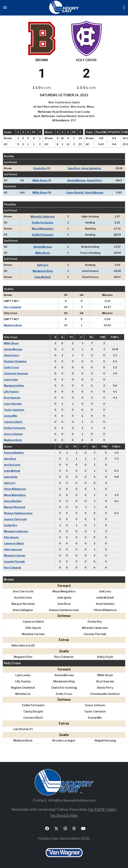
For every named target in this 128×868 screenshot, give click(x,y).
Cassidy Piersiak (14, 561)
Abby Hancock (13, 549)
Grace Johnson (13, 434)
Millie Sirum (40, 180)
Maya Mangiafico (43, 229)
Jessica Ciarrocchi (15, 519)
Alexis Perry (94, 180)
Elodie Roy (40, 168)
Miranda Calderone (43, 216)
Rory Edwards (13, 307)
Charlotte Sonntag (16, 373)
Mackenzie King (43, 271)
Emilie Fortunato (43, 223)
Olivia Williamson (15, 489)
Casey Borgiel (75, 192)
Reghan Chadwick (15, 361)
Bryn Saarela (12, 398)
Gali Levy (43, 265)
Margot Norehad (15, 507)
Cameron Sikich (14, 543)
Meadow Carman (15, 555)
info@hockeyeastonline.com (72, 800)
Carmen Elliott (13, 422)
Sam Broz (74, 168)
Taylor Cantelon (14, 410)
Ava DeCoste (12, 465)
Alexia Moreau (76, 180)
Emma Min (11, 416)
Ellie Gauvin (11, 537)
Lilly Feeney (11, 392)
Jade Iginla (11, 477)
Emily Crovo (11, 367)
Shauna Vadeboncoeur (18, 513)
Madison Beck (13, 325)
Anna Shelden (13, 501)
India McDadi (43, 277)
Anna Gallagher (91, 168)
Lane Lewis (11, 379)
